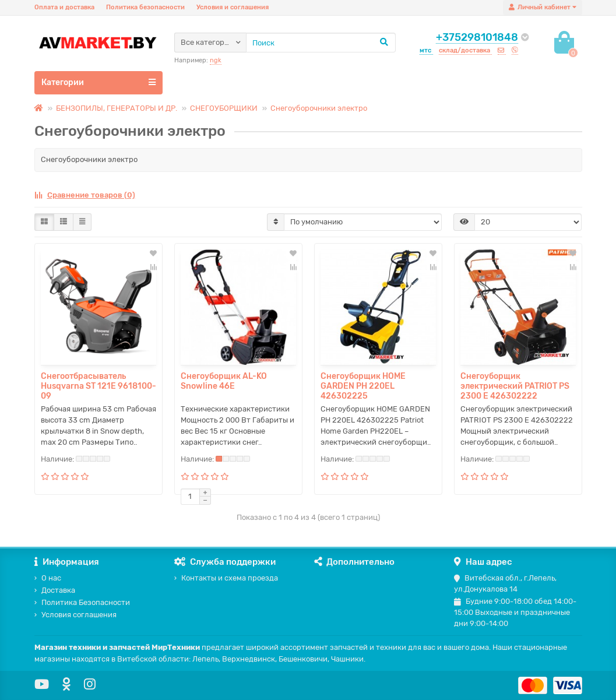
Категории (98, 82)
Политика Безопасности (82, 602)
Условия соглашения (75, 615)
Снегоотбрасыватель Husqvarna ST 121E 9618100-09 (98, 386)
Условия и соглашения (233, 7)
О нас (48, 578)
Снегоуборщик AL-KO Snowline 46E (224, 381)
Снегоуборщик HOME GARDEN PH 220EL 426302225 (363, 386)
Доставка (55, 590)
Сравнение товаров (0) (85, 195)
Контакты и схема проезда (226, 578)
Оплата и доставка (64, 7)
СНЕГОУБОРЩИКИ (224, 108)
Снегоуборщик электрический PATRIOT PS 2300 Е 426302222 (515, 386)
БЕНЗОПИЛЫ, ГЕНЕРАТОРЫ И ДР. (117, 108)
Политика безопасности (145, 7)
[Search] (321, 43)
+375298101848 (477, 37)
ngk (216, 60)
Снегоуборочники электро (319, 108)
